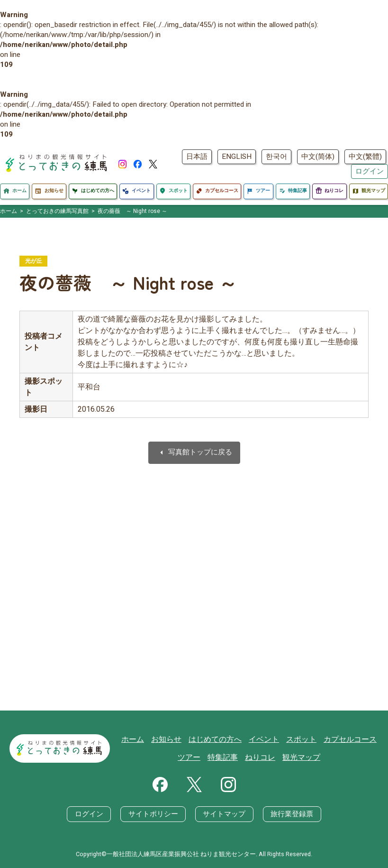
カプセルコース (347, 740)
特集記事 (226, 757)
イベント (265, 740)
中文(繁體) (365, 157)
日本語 (197, 157)
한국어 (276, 157)
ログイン (370, 171)
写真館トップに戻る (194, 453)
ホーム (140, 740)
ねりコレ (262, 757)
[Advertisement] (194, 607)
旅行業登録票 (291, 814)
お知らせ (172, 740)
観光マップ (301, 757)
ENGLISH (237, 157)
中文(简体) (318, 157)
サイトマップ (224, 814)
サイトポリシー (153, 814)
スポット (300, 740)
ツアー (194, 757)
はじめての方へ (219, 740)
